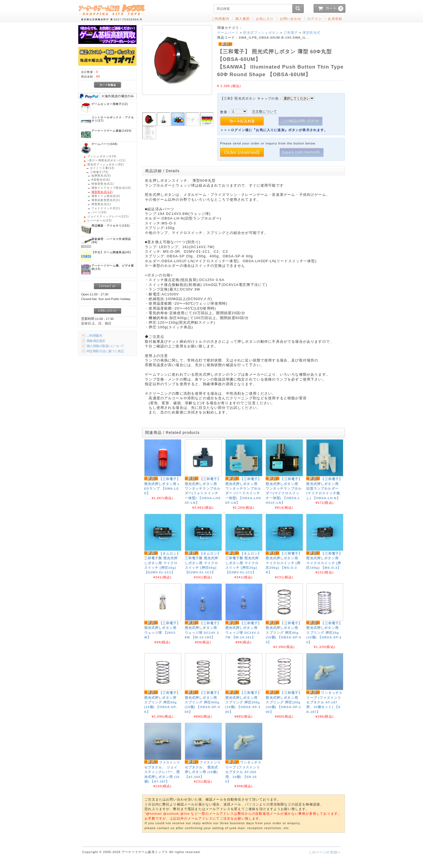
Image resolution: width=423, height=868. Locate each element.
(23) (99, 220)
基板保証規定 (96, 341)
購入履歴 (243, 19)
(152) (111, 226)
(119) (102, 156)
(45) (111, 252)
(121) (108, 216)
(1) (103, 184)
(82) (106, 164)
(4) (106, 196)
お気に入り (265, 19)
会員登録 (335, 19)
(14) (113, 267)
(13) (102, 168)
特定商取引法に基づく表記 (105, 351)
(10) (111, 188)
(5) (101, 176)
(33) (99, 212)
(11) (106, 160)
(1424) (111, 131)
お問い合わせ (291, 19)
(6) (101, 180)
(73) (99, 172)
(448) (105, 144)
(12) (110, 104)
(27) (113, 119)
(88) (111, 241)
